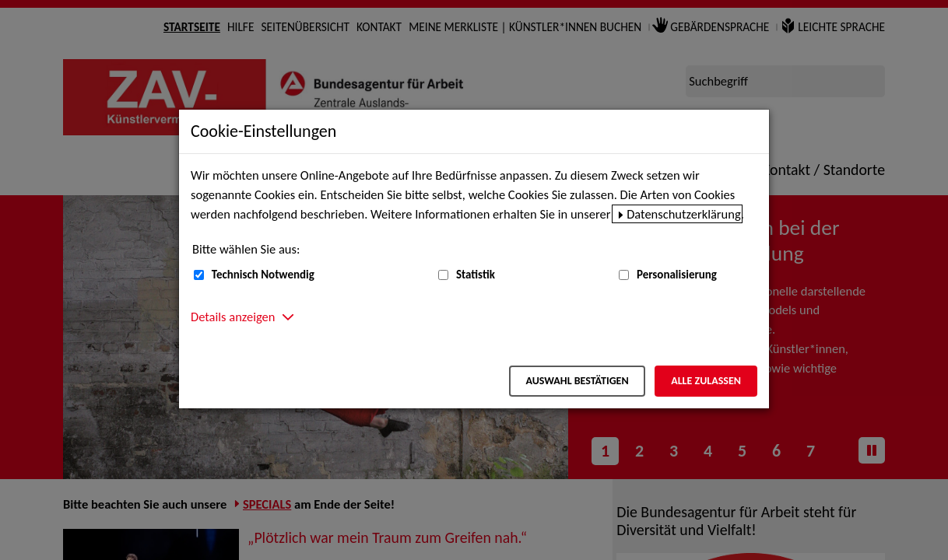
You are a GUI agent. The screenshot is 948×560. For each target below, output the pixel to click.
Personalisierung (677, 275)
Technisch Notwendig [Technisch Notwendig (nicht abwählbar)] (263, 275)
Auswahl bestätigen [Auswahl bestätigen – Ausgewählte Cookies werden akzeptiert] (577, 381)
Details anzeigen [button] (233, 317)
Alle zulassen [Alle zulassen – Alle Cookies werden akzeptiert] (706, 381)
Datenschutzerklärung (684, 214)
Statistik (476, 275)
